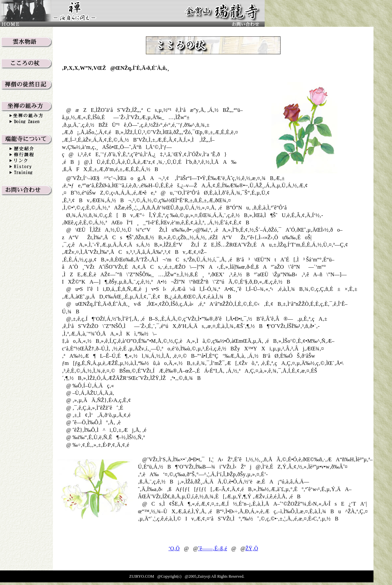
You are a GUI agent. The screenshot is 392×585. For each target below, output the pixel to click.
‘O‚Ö (174, 548)
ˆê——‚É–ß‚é (212, 548)
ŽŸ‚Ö (252, 548)
